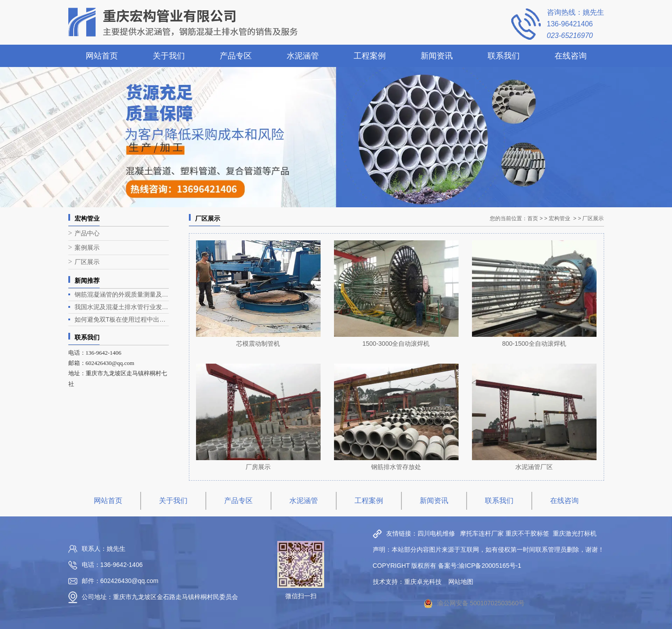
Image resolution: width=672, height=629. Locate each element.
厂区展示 (87, 262)
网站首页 (102, 56)
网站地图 (461, 582)
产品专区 (236, 56)
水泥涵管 (303, 56)
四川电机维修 (436, 533)
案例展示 (87, 248)
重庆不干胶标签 (527, 533)
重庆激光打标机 (575, 533)
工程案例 (370, 56)
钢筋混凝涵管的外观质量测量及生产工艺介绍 (122, 294)
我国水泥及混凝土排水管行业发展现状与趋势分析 (122, 307)
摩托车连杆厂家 (482, 533)
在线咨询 (571, 56)
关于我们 (169, 56)
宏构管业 (559, 218)
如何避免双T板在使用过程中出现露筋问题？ (122, 319)
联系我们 (504, 56)
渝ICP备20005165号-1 (490, 566)
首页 (533, 218)
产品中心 (87, 233)
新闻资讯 (437, 56)
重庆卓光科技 (423, 582)
